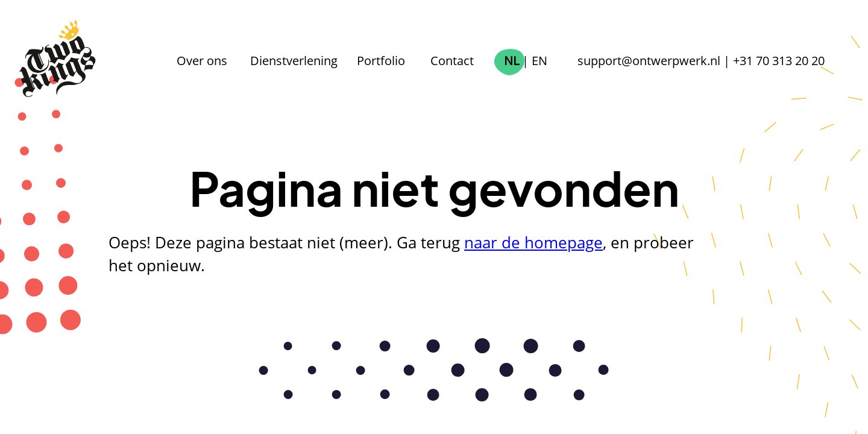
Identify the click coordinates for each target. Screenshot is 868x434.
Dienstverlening (294, 60)
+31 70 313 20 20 (779, 60)
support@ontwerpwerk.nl (649, 60)
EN (539, 60)
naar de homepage (533, 243)
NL (511, 60)
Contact (452, 60)
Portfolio (381, 60)
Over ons (202, 60)
